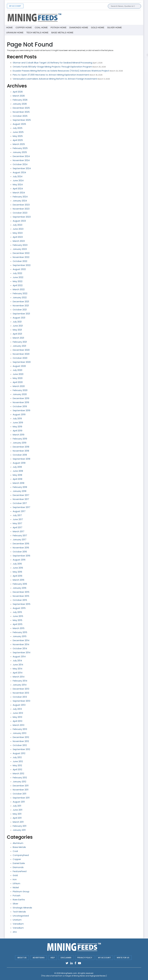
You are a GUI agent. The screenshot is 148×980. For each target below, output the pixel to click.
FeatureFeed (20, 871)
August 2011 (19, 802)
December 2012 (21, 737)
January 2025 (20, 152)
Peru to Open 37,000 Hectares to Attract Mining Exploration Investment (51, 75)
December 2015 (21, 592)
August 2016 (19, 560)
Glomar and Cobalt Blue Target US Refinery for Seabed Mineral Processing (52, 63)
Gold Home (98, 27)
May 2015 (17, 620)
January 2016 (20, 588)
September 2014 (22, 652)
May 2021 (17, 330)
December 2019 (21, 398)
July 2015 (17, 612)
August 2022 (19, 269)
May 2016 (17, 572)
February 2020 (20, 390)
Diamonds (18, 867)
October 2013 (20, 697)
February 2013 (20, 729)
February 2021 (20, 342)
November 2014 (21, 644)
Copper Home (24, 27)
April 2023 (18, 237)
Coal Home (41, 27)
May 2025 (18, 136)
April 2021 (17, 334)
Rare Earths (19, 900)
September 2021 (21, 314)
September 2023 (22, 217)
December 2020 (21, 350)
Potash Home (59, 27)
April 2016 (17, 576)
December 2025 (21, 108)
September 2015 (22, 604)
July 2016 (17, 564)
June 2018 (18, 471)
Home (9, 27)
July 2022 (17, 273)
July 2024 (18, 176)
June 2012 (18, 761)
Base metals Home (62, 32)
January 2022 (20, 297)
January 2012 (19, 782)
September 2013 (21, 701)
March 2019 (18, 435)
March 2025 (19, 144)
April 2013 (17, 721)
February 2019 (20, 439)
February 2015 (20, 632)
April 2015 (18, 624)
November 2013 (21, 693)
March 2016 (18, 580)
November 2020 (21, 354)
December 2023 (21, 205)
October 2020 (20, 358)
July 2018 (17, 467)
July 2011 (17, 806)
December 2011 (21, 786)
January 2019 (20, 443)
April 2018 (17, 479)
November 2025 (21, 112)
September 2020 (22, 362)
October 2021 (20, 310)
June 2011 (18, 810)
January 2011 (19, 830)
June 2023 (18, 229)
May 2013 (17, 717)
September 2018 (21, 459)
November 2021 (21, 306)
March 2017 (18, 531)
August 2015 (19, 608)
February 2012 (20, 778)
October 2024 (20, 164)
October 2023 (20, 213)
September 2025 (22, 120)
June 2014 (18, 665)
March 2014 (19, 677)
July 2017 (17, 515)
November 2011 (21, 790)
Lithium (16, 883)
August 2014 (19, 656)
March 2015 (19, 628)
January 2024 (20, 201)
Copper (17, 859)
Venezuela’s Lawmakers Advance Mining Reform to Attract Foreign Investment (55, 79)
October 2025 (20, 116)
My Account (15, 6)
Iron (15, 879)
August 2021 (19, 318)
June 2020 (18, 374)
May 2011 (17, 814)
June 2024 (18, 180)
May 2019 (17, 427)
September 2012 (21, 749)
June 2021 (18, 326)
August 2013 (19, 705)
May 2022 (18, 281)
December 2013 (21, 689)
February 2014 (20, 681)
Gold (15, 875)
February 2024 (20, 197)
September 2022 (22, 265)
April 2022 (18, 285)
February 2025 (20, 148)
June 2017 (18, 519)
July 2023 (17, 225)
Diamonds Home (79, 27)
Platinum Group (21, 891)
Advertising (39, 958)
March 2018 (18, 483)
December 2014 (21, 640)
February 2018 (20, 487)
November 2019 (21, 402)
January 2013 (20, 733)
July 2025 (18, 128)
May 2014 (17, 669)
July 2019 (17, 418)
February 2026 (20, 100)
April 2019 (17, 431)
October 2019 (20, 406)
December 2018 (21, 447)
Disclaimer (66, 958)
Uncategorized (21, 916)
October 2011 (20, 794)
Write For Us (123, 958)
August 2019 (19, 414)
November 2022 (21, 257)
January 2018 (20, 491)
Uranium (17, 920)
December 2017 (21, 495)
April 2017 (17, 527)
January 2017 (20, 539)
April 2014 (18, 673)
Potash (17, 895)
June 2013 (18, 713)
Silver (15, 904)
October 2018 (20, 455)
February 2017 (20, 535)
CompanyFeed (21, 855)
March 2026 (19, 96)
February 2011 (20, 826)
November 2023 (21, 209)
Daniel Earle (19, 863)
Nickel (16, 887)
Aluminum (18, 843)
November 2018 (21, 451)
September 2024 (22, 168)
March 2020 (19, 386)
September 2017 (21, 507)
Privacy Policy (85, 958)
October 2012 (20, 745)
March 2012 (18, 773)
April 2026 (18, 92)
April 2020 (18, 382)
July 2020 (17, 370)
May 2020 (18, 378)
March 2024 (19, 193)
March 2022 (19, 289)
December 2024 (21, 156)
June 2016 (18, 568)
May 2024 (18, 184)
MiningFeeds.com (69, 973)
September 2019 (21, 410)
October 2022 (20, 261)
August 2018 (19, 463)
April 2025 (18, 140)
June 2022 (18, 277)
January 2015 (20, 636)
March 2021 (18, 338)
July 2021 (17, 322)
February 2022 (20, 293)
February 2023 (20, 245)
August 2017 (19, 511)
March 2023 (19, 241)
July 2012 (17, 757)
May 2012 (17, 765)
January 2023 (20, 249)
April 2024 (18, 189)
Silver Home (114, 27)
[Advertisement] (97, 17)
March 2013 (18, 725)
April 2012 (17, 769)
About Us (22, 958)
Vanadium (18, 924)
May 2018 (17, 475)
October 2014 (20, 648)
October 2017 (20, 503)
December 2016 (21, 544)
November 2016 (21, 548)
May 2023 (18, 233)
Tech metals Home (37, 32)
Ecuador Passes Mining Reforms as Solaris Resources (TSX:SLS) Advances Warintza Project (61, 71)
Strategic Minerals (22, 908)
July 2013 (17, 709)
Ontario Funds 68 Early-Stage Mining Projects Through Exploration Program (52, 67)
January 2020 (20, 394)
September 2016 (21, 556)
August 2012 (19, 753)
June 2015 (18, 616)
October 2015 (20, 600)
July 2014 (17, 661)
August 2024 (19, 172)
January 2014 (20, 685)
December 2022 (21, 253)
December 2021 (21, 301)
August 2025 (19, 124)
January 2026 (20, 104)
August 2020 (19, 366)
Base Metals (19, 847)
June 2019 (18, 423)
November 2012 (21, 741)
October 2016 (20, 552)
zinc (15, 932)
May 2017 (17, 523)
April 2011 (17, 818)
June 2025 (18, 132)
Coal (15, 851)
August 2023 (19, 221)
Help (53, 958)
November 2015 (21, 596)
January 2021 (19, 346)
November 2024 (21, 160)
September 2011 (21, 798)
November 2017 (21, 499)
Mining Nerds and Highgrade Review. (90, 976)
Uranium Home (15, 32)
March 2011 (18, 822)
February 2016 (20, 584)
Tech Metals (19, 912)
